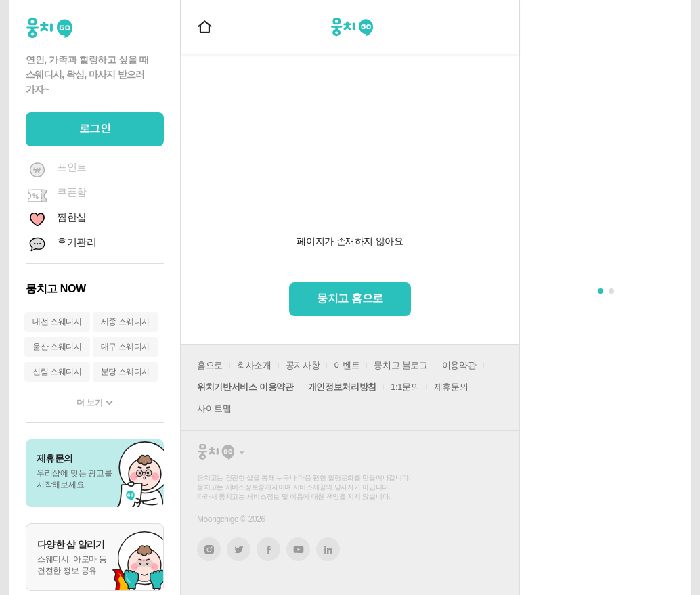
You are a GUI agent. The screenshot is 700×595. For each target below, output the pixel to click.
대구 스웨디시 (126, 347)
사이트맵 (214, 409)
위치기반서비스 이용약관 (245, 387)
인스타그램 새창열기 (209, 549)
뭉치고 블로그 (400, 365)
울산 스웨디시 (57, 347)
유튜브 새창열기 (298, 550)
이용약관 (459, 365)
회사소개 (254, 365)
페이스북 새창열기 (268, 549)
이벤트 (347, 365)
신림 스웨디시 (57, 372)
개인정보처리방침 (342, 387)
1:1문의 (405, 387)
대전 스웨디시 (57, 322)
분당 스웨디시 (126, 372)
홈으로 (210, 365)
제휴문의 (451, 387)
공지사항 (303, 365)
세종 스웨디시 (126, 322)
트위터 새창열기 (239, 549)
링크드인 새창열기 (328, 550)
